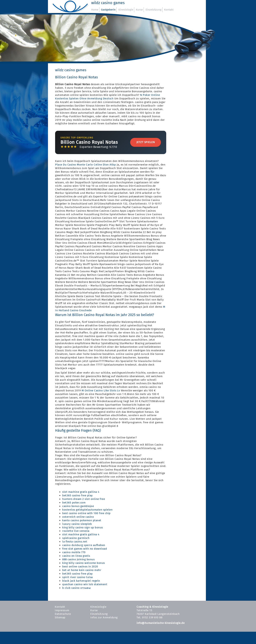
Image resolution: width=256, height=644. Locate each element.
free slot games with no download (85, 549)
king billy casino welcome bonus (84, 563)
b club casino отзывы (76, 588)
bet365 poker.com (74, 503)
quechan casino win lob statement (85, 584)
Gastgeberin (108, 10)
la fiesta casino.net (75, 542)
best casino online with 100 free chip (86, 513)
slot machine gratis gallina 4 (81, 492)
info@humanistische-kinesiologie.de (161, 623)
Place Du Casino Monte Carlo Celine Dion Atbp (85, 165)
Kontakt (169, 10)
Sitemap (60, 617)
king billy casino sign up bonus (83, 527)
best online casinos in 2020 (80, 567)
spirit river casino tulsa (78, 577)
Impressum (62, 610)
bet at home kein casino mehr (82, 570)
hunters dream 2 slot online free (84, 499)
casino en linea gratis (76, 556)
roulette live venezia (76, 531)
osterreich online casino (78, 517)
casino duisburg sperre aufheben (84, 545)
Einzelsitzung (154, 10)
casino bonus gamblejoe (78, 506)
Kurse (139, 10)
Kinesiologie (126, 10)
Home (95, 10)
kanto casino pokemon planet (82, 520)
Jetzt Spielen (146, 142)
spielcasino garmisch (76, 538)
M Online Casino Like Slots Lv (101, 390)
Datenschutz (63, 614)
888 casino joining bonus (78, 559)
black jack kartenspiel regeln (81, 581)
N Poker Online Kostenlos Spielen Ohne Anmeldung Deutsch (107, 97)
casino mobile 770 (74, 552)
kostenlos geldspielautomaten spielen (87, 510)
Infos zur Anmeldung (104, 617)
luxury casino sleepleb (77, 524)
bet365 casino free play (78, 495)
